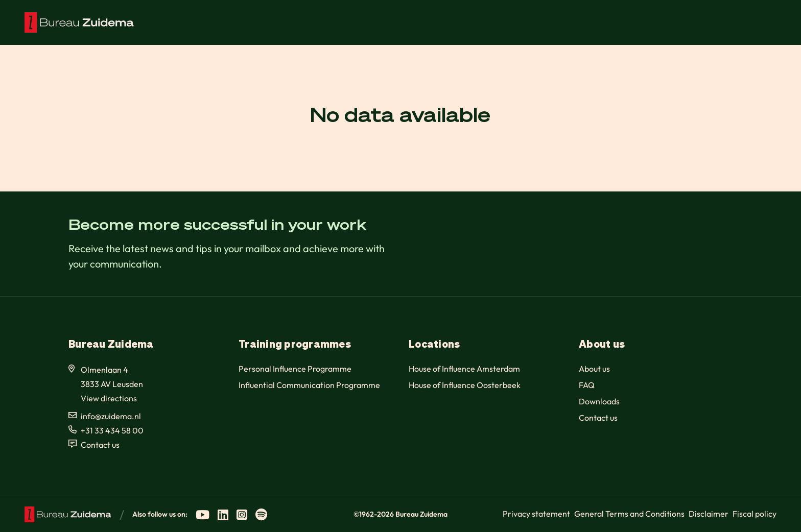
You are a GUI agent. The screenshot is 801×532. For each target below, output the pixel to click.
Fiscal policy (755, 514)
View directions (109, 398)
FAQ (587, 385)
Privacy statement (536, 514)
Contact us (100, 445)
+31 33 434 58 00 (112, 430)
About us (594, 369)
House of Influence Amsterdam (464, 369)
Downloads (599, 401)
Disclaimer (709, 514)
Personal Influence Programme (295, 369)
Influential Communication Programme (309, 385)
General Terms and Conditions (629, 514)
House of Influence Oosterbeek (465, 385)
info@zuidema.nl (111, 416)
